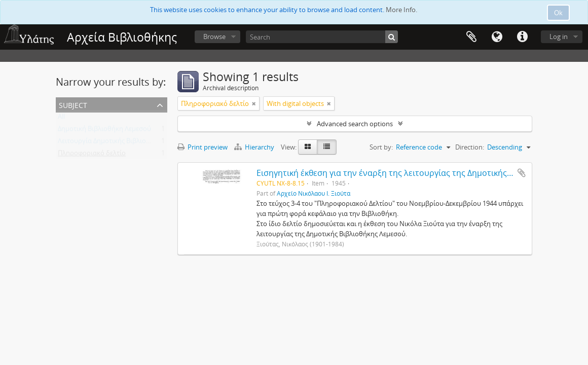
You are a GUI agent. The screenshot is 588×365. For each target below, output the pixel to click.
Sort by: (381, 147)
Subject (73, 104)
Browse (214, 36)
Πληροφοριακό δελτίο (92, 155)
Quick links (522, 37)
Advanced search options (355, 124)
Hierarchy (255, 147)
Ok (558, 13)
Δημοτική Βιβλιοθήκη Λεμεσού (104, 131)
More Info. (401, 10)
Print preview (203, 147)
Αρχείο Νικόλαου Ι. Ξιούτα (314, 193)
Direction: (470, 147)
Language (497, 37)
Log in (559, 36)
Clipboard (471, 37)
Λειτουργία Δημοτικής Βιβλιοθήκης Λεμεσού (125, 143)
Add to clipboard (522, 173)
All (61, 119)
